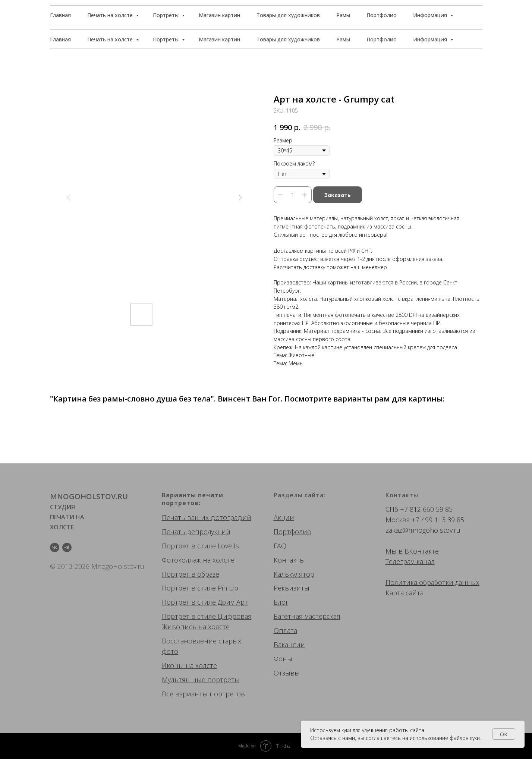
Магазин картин (219, 39)
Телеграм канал (410, 561)
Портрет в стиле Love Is (200, 546)
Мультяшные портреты (201, 680)
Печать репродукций (196, 532)
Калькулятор (294, 574)
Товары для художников (288, 39)
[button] (448, 15)
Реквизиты (292, 588)
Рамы (343, 39)
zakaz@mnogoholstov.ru (423, 530)
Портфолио (382, 39)
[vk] (55, 547)
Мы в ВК (399, 551)
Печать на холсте (111, 39)
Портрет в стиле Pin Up (200, 588)
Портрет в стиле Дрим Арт (205, 602)
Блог (281, 602)
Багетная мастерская (307, 616)
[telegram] (67, 547)
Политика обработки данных (432, 582)
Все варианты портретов (203, 694)
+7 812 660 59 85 (426, 509)
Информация (431, 39)
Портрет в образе (191, 574)
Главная (60, 39)
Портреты (166, 39)
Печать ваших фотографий (207, 517)
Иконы (173, 665)
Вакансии (289, 645)
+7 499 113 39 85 (438, 520)
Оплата (285, 630)
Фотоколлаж (181, 560)
